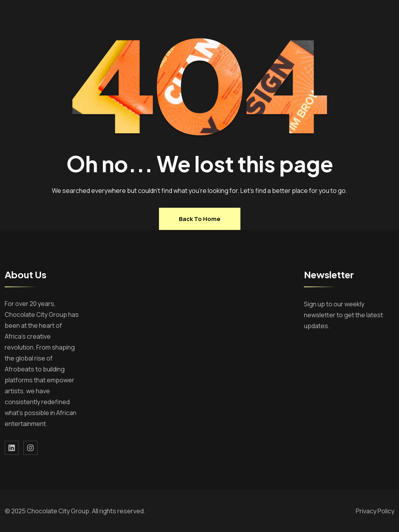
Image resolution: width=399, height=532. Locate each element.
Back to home (200, 219)
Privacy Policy (375, 511)
